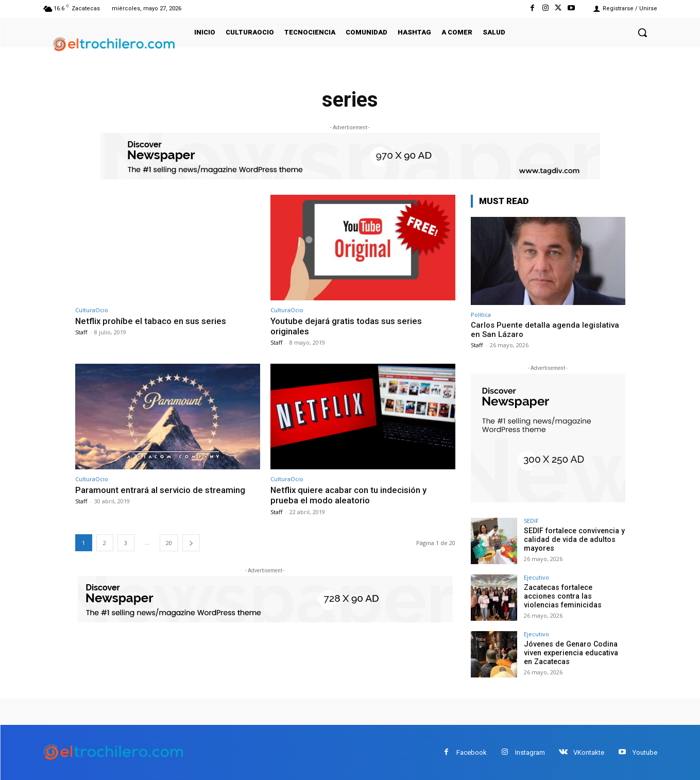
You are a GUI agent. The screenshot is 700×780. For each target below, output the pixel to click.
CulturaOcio (92, 310)
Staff (81, 332)
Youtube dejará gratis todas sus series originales (346, 326)
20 (169, 543)
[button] (642, 32)
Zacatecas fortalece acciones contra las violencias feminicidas (574, 596)
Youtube (645, 752)
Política (481, 315)
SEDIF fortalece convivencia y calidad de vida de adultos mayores (574, 539)
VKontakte (589, 752)
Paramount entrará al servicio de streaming (160, 490)
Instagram (530, 752)
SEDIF (531, 521)
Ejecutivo (536, 577)
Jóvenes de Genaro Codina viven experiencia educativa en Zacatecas (570, 653)
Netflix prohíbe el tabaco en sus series (151, 321)
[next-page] (191, 543)
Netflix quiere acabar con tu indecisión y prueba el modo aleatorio (349, 495)
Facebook (472, 752)
